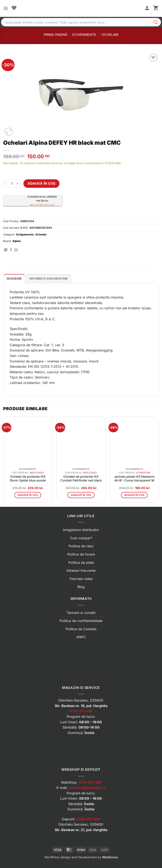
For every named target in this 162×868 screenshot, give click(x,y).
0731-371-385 (90, 782)
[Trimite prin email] (16, 250)
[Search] (156, 22)
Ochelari (110, 35)
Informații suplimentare (49, 279)
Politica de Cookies (81, 629)
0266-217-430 (88, 819)
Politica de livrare (81, 554)
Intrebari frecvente (81, 571)
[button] (6, 8)
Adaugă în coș (42, 183)
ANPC (81, 637)
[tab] (14, 279)
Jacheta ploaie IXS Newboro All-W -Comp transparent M (134, 478)
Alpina (17, 241)
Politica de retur (81, 546)
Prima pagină (55, 35)
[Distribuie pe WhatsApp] (6, 250)
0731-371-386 (81, 711)
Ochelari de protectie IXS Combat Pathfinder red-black (81, 478)
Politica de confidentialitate (81, 621)
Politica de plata (81, 562)
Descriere (14, 279)
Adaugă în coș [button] (28, 495)
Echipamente (84, 35)
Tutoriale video (81, 579)
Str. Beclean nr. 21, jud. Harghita (81, 830)
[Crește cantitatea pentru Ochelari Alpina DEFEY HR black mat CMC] (18, 184)
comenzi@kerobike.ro (87, 788)
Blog (81, 587)
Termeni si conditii (81, 613)
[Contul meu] (147, 8)
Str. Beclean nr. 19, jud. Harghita (81, 706)
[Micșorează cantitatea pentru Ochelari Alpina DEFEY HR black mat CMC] (6, 184)
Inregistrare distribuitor (81, 530)
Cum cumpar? (81, 538)
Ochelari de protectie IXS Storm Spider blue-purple (28, 478)
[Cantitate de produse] (12, 184)
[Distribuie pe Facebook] (11, 250)
